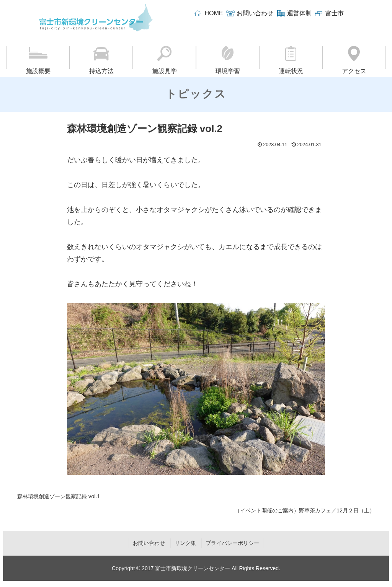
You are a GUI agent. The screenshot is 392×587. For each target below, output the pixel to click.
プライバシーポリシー (232, 543)
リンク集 (185, 543)
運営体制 (299, 13)
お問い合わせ (255, 13)
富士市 (335, 13)
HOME (214, 13)
